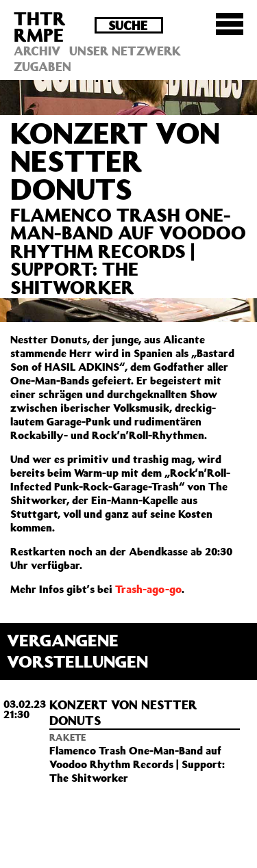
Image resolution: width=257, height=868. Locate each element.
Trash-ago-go (148, 589)
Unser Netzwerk (125, 51)
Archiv (37, 51)
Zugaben (42, 66)
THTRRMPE (40, 26)
